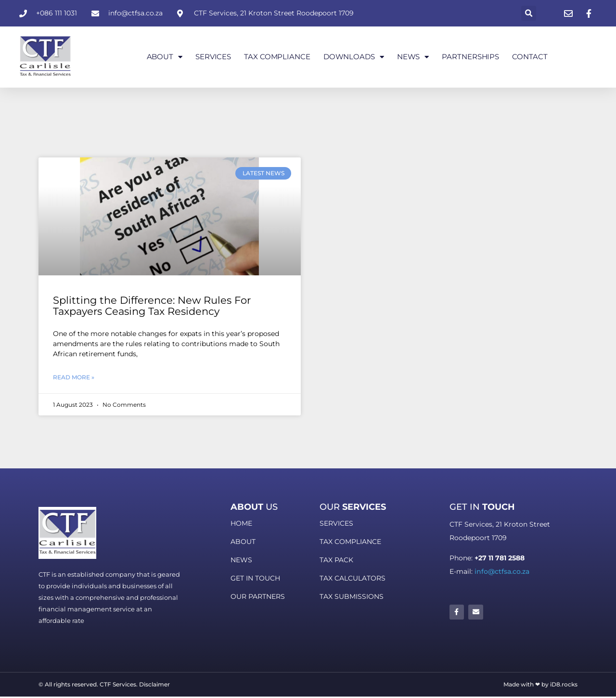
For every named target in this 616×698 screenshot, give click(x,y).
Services (213, 57)
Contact (530, 57)
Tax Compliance (277, 57)
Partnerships (470, 57)
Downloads (354, 57)
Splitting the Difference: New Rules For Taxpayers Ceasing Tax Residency (152, 306)
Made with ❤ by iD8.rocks (540, 684)
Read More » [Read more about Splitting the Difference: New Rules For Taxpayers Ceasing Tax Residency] (74, 377)
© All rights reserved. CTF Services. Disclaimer (104, 684)
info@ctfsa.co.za (502, 571)
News (413, 57)
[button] (529, 13)
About (165, 57)
